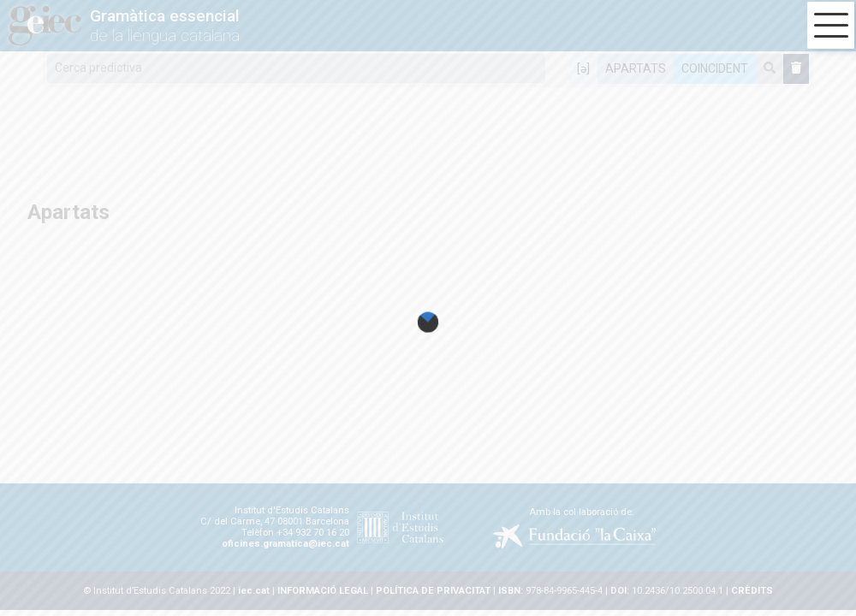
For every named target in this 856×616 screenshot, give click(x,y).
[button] (831, 25)
